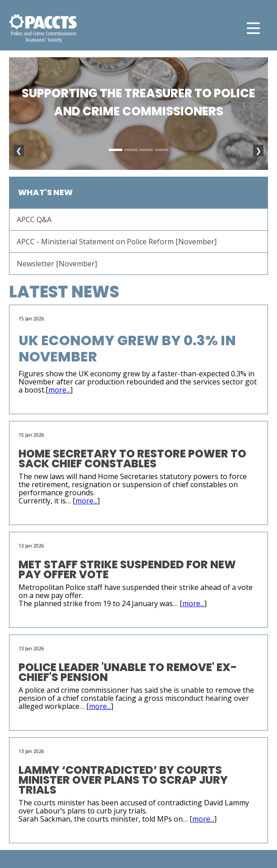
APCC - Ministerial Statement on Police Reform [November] (117, 242)
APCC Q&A (34, 219)
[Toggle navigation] (253, 28)
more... (59, 390)
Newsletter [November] (57, 264)
